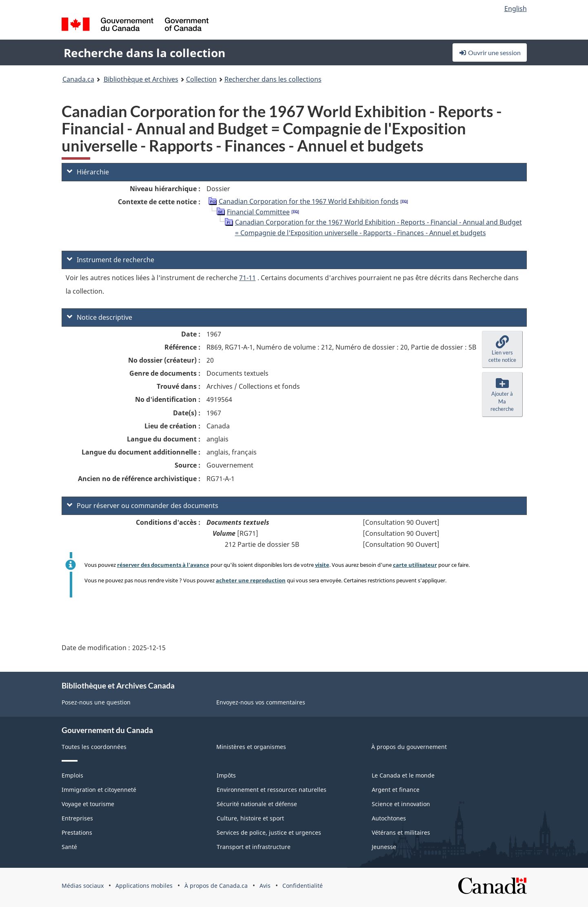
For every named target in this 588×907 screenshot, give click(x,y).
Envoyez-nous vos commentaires (261, 702)
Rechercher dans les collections (273, 79)
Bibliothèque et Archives (141, 79)
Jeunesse (384, 847)
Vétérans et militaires (401, 832)
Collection (201, 79)
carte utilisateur (415, 565)
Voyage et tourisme (88, 804)
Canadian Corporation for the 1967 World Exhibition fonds (309, 201)
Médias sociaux (83, 886)
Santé (69, 847)
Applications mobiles (144, 886)
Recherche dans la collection (144, 53)
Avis (265, 886)
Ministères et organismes (251, 747)
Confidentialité (303, 886)
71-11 (247, 278)
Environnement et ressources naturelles (272, 790)
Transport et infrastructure (254, 847)
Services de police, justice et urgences (269, 832)
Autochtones (389, 818)
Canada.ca (78, 79)
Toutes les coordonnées (94, 747)
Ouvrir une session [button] (490, 52)
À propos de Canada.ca (216, 886)
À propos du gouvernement (409, 747)
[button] (502, 350)
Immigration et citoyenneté (99, 790)
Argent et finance (396, 790)
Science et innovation (401, 804)
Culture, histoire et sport (250, 818)
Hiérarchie (88, 172)
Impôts (226, 775)
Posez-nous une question (96, 702)
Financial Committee (258, 212)
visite (322, 565)
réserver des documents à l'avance (163, 565)
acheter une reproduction (251, 580)
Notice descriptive (100, 317)
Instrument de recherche (111, 260)
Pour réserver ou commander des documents (143, 506)
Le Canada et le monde (403, 775)
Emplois (72, 775)
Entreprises (77, 818)
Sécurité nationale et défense (257, 804)
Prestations (77, 832)
